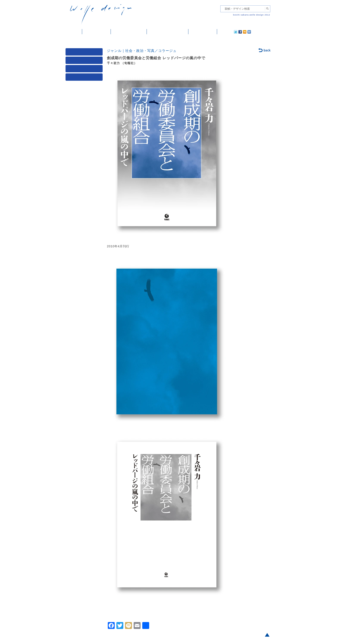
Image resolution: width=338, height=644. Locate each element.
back (265, 51)
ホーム (74, 32)
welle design (101, 15)
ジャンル (85, 61)
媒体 (85, 53)
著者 (85, 70)
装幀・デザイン (96, 32)
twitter (222, 32)
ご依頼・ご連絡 (203, 32)
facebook (228, 32)
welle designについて (168, 32)
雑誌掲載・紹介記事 (129, 32)
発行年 (85, 78)
